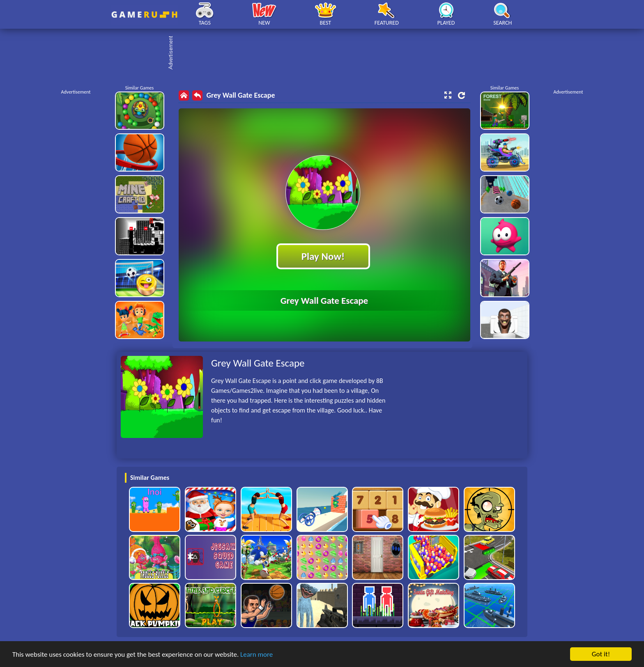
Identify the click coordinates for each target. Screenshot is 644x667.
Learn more (256, 655)
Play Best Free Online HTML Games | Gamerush (144, 15)
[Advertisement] (326, 53)
